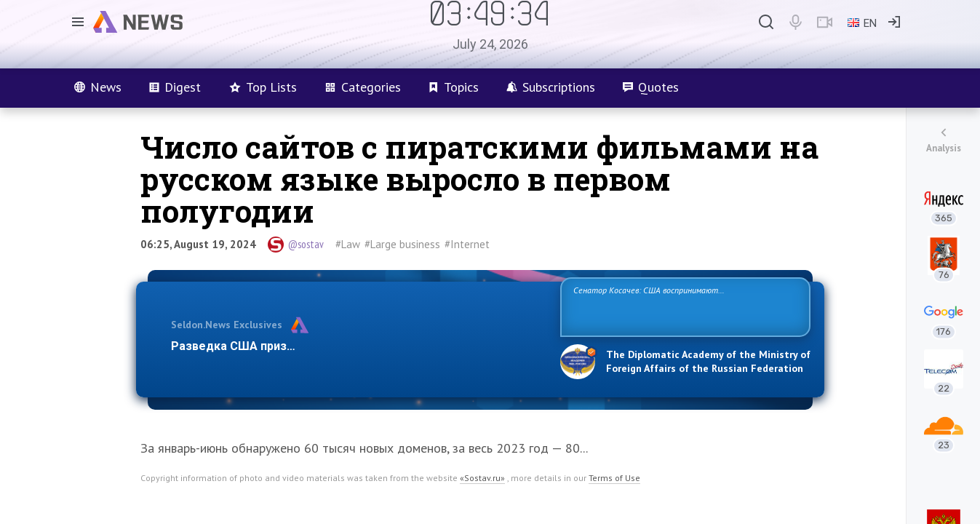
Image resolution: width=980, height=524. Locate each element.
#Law (348, 244)
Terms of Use (614, 478)
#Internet (467, 244)
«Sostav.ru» (482, 478)
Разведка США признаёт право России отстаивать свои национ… (358, 346)
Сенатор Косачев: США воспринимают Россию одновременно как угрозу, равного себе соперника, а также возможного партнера (683, 306)
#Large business (402, 244)
